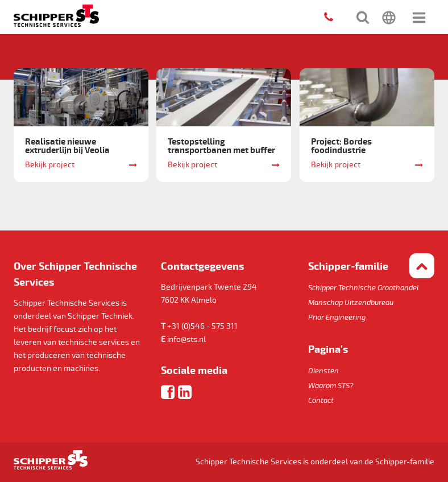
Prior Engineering (337, 318)
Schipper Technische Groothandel (364, 288)
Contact (321, 401)
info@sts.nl (186, 339)
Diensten (323, 371)
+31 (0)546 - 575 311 (202, 326)
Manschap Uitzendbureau (351, 303)
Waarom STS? (331, 386)
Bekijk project (50, 165)
